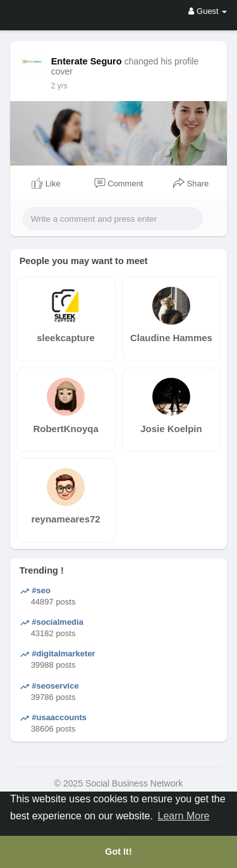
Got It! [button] (118, 852)
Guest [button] (208, 11)
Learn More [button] (184, 816)
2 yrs (59, 86)
